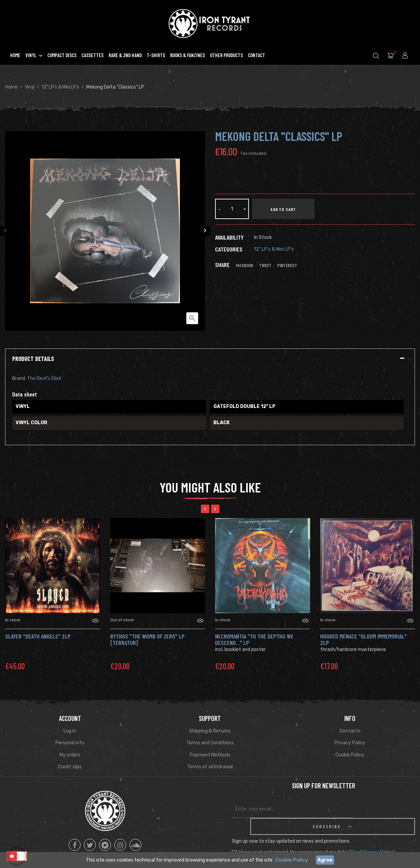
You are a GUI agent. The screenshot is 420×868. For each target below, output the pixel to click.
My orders (70, 755)
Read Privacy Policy (372, 835)
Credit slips (70, 767)
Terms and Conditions (210, 743)
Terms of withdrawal (210, 767)
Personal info (70, 743)
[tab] (210, 359)
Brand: (19, 378)
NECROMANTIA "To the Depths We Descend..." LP (254, 640)
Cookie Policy (350, 755)
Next (207, 231)
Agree (325, 860)
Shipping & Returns (210, 731)
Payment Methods (210, 755)
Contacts (350, 731)
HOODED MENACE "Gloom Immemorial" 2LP (364, 640)
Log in (70, 731)
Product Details (33, 359)
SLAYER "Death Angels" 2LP (38, 636)
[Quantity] (232, 209)
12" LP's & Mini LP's (274, 249)
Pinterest (287, 265)
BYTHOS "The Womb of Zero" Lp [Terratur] (147, 640)
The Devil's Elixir (44, 378)
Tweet (265, 265)
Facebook (244, 265)
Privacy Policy (350, 743)
